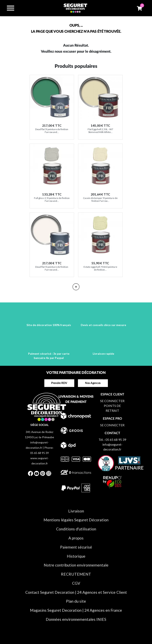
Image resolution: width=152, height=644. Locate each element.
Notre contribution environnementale (76, 565)
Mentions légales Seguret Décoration (76, 520)
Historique (76, 556)
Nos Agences (93, 383)
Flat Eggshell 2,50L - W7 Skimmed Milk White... (100, 131)
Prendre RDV (59, 383)
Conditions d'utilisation (76, 529)
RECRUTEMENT (76, 574)
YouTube (37, 473)
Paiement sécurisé (76, 547)
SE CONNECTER (112, 401)
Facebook (31, 473)
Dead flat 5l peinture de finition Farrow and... (52, 131)
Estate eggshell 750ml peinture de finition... (100, 268)
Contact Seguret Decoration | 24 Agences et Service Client (76, 592)
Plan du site (76, 601)
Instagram (49, 473)
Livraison (76, 511)
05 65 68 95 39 (116, 440)
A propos (76, 538)
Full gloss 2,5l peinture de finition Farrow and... (52, 200)
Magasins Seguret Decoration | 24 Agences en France (76, 610)
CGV (76, 583)
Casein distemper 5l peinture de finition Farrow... (100, 200)
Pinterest (43, 473)
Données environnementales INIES (76, 619)
